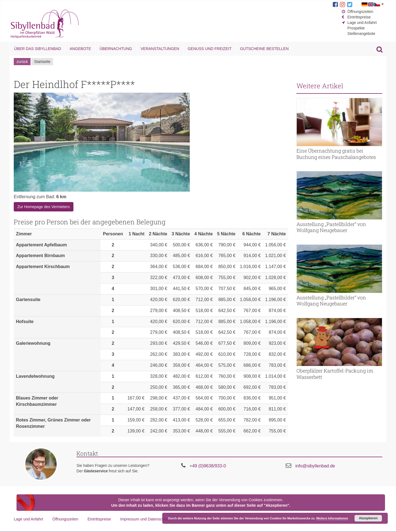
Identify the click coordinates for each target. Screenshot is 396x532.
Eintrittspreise (359, 17)
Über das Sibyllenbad (38, 49)
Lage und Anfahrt (362, 23)
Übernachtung (116, 49)
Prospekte (356, 28)
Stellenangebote (361, 34)
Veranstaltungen (160, 49)
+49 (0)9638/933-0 (208, 466)
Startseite (42, 62)
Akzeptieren (368, 518)
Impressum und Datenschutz (145, 519)
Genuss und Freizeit (209, 49)
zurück (22, 62)
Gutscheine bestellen (264, 49)
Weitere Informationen (332, 518)
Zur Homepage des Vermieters (44, 207)
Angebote (80, 49)
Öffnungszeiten (360, 12)
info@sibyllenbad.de (315, 466)
